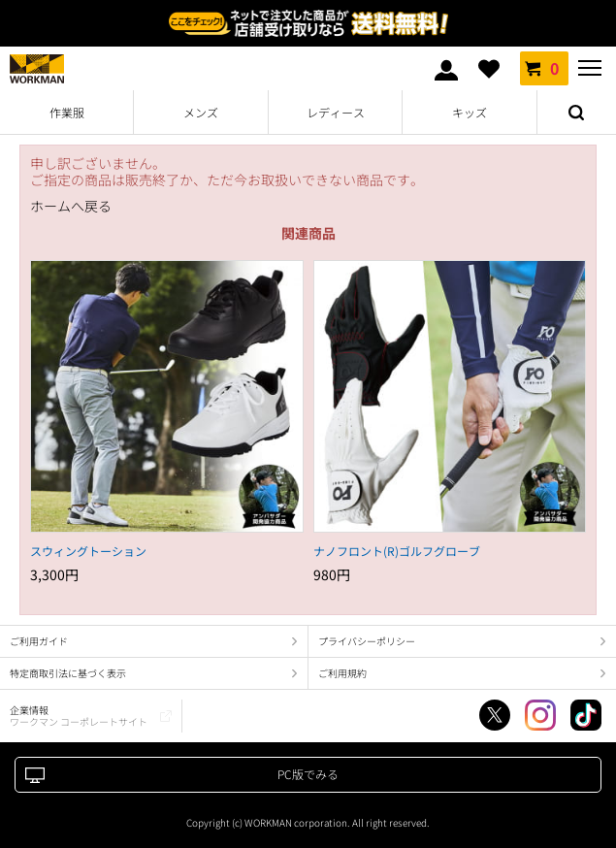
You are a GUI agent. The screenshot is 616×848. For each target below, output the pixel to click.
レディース (336, 112)
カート (544, 68)
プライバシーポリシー (367, 641)
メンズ (201, 112)
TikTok (586, 715)
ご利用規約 (342, 673)
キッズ (470, 112)
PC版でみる (308, 774)
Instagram (540, 715)
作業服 (67, 112)
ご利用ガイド (39, 641)
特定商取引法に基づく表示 (68, 673)
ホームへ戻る (71, 206)
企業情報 (79, 716)
